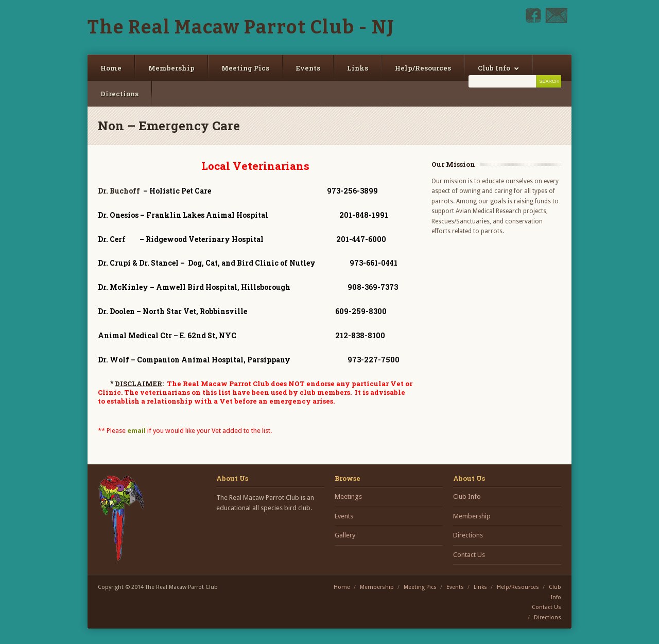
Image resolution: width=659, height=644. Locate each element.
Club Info (494, 68)
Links (358, 68)
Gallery (345, 535)
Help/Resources (423, 68)
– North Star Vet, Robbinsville (175, 311)
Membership (171, 68)
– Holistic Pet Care (177, 191)
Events (308, 68)
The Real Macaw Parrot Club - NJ (241, 27)
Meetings (348, 497)
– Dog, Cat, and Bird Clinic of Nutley (207, 263)
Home (111, 68)
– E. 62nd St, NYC (169, 335)
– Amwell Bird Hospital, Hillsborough (196, 287)
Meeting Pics (245, 68)
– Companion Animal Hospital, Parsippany (194, 360)
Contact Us (469, 555)
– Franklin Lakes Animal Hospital (184, 215)
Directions (119, 94)
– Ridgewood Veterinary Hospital (181, 239)
